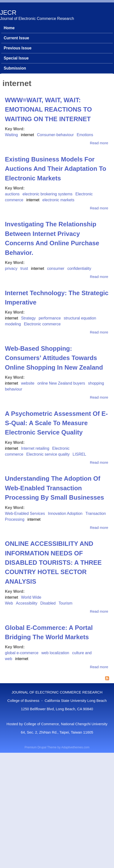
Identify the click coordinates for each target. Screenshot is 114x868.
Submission (15, 68)
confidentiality (79, 268)
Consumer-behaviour (55, 135)
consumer (56, 268)
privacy (11, 268)
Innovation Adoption (65, 514)
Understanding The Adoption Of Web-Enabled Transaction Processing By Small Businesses (55, 488)
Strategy (28, 318)
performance (50, 318)
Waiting (11, 135)
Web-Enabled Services (25, 514)
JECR (8, 13)
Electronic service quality (48, 454)
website (28, 383)
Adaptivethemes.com (75, 747)
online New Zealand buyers (61, 383)
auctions (12, 194)
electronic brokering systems (48, 194)
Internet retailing (35, 448)
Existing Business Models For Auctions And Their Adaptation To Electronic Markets (56, 169)
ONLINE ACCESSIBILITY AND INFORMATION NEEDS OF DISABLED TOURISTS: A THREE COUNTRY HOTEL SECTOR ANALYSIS (53, 563)
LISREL (79, 454)
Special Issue (16, 58)
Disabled (48, 603)
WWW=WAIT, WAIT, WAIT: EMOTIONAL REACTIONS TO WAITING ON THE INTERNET (48, 109)
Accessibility (27, 603)
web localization (55, 653)
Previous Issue (18, 48)
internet (27, 135)
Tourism (65, 603)
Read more (99, 143)
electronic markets (58, 200)
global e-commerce (22, 653)
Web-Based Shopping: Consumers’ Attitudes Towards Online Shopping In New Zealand (54, 358)
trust (24, 268)
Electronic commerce (42, 324)
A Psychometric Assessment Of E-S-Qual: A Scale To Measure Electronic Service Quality (56, 423)
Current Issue (16, 38)
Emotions (85, 135)
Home (9, 28)
